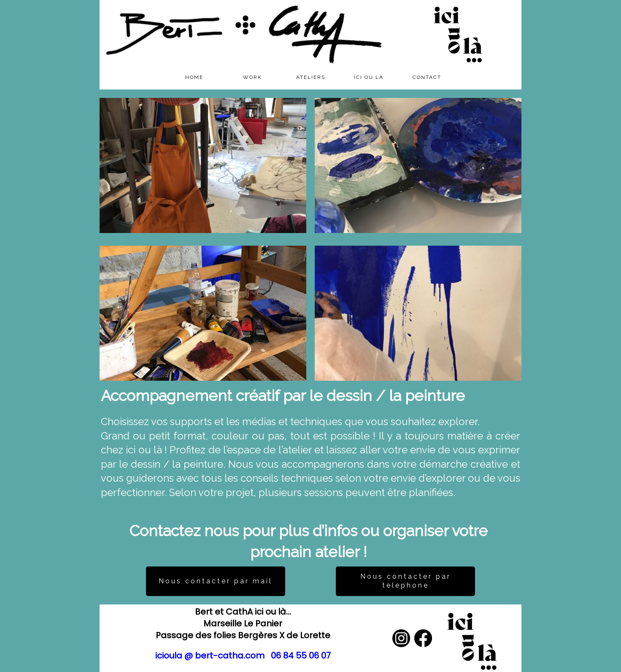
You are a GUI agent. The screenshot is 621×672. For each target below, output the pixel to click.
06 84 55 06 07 (301, 656)
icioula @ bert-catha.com (210, 656)
